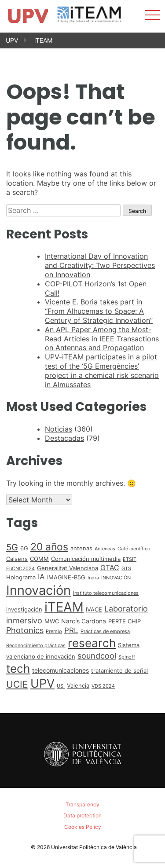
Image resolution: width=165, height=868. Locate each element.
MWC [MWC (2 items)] (52, 621)
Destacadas (64, 438)
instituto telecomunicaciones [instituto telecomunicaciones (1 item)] (106, 593)
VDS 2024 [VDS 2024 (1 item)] (103, 686)
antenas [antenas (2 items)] (81, 548)
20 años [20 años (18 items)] (49, 547)
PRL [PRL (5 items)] (71, 630)
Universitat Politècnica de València (94, 847)
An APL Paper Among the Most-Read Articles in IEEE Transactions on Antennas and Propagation (102, 339)
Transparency (82, 804)
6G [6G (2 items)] (24, 548)
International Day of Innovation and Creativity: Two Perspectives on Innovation (100, 265)
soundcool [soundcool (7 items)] (97, 656)
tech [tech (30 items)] (18, 668)
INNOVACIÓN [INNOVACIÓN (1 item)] (116, 578)
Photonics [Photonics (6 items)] (25, 630)
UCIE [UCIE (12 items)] (17, 684)
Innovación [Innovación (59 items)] (38, 590)
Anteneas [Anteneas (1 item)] (105, 549)
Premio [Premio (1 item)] (54, 632)
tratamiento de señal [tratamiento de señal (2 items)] (119, 670)
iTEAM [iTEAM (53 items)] (64, 607)
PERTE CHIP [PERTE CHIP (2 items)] (125, 621)
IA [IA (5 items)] (41, 577)
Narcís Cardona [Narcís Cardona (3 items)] (84, 621)
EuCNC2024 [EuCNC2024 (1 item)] (20, 569)
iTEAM (43, 40)
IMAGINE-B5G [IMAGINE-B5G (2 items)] (66, 577)
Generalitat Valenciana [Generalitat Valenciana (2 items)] (68, 568)
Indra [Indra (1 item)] (93, 578)
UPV (12, 40)
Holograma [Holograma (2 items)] (21, 577)
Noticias (59, 429)
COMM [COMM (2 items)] (39, 559)
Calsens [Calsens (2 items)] (17, 559)
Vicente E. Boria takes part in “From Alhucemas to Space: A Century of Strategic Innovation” (99, 311)
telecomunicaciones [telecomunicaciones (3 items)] (60, 670)
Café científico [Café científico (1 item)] (134, 549)
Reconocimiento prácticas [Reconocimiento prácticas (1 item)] (36, 646)
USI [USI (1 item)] (61, 686)
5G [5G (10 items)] (12, 547)
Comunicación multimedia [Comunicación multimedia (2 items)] (86, 559)
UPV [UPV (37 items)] (42, 683)
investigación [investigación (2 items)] (24, 609)
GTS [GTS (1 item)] (126, 569)
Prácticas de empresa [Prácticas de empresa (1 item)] (105, 632)
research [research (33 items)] (92, 643)
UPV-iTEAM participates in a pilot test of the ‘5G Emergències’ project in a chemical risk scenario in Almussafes (102, 370)
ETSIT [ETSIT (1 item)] (130, 559)
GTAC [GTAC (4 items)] (110, 568)
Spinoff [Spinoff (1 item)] (127, 657)
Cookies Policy (83, 827)
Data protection (82, 815)
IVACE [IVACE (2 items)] (94, 609)
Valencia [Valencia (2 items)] (78, 685)
